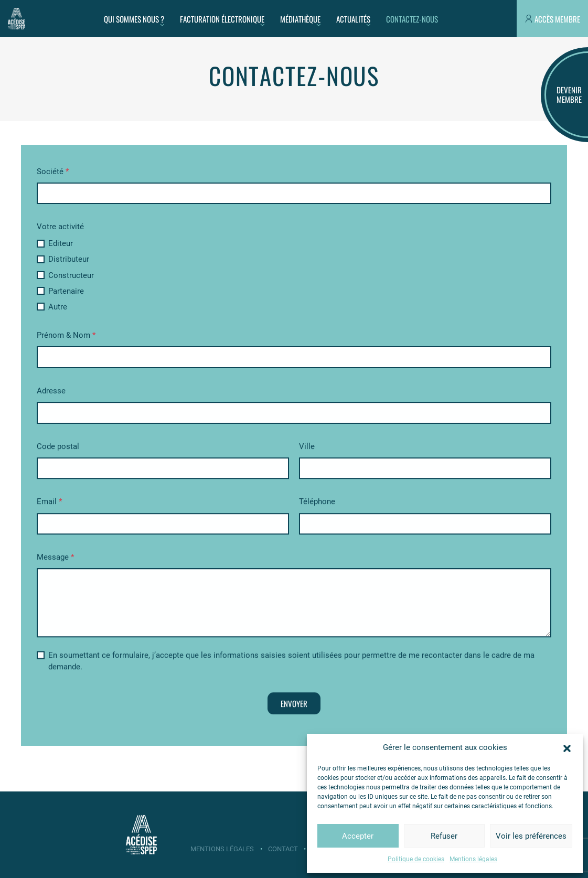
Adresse (51, 393)
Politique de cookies (416, 859)
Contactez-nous (412, 19)
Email (49, 504)
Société (53, 172)
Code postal (58, 448)
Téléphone (317, 504)
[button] (567, 747)
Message (55, 559)
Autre (52, 307)
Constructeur (66, 275)
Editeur (55, 243)
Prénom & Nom (66, 335)
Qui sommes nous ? (134, 19)
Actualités (353, 19)
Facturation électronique (222, 19)
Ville (307, 448)
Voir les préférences (531, 836)
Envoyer (294, 705)
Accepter (358, 836)
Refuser (444, 836)
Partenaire (61, 291)
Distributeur (63, 259)
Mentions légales (473, 859)
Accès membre (557, 19)
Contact (283, 849)
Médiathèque (300, 19)
